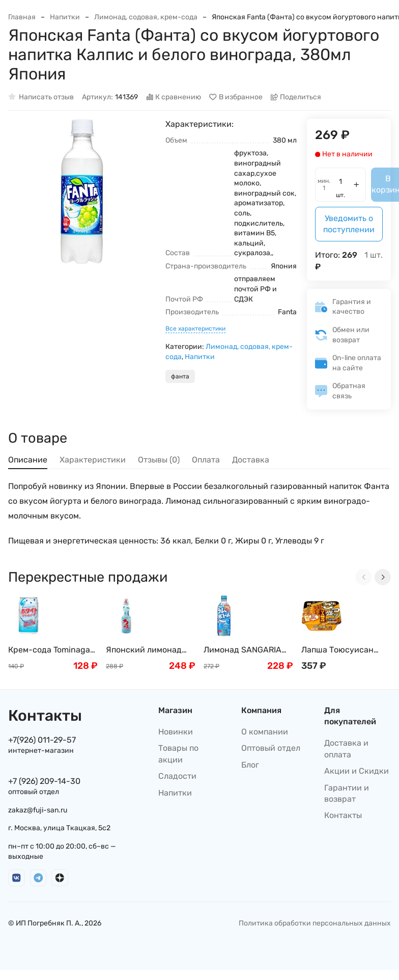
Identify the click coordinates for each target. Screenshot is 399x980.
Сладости (177, 776)
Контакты (343, 815)
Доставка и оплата (346, 748)
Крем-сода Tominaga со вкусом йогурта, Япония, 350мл (49, 650)
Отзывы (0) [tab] (159, 460)
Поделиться (296, 97)
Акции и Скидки (357, 771)
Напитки (65, 17)
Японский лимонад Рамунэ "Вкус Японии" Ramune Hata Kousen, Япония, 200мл (150, 650)
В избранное (236, 97)
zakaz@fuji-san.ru (38, 810)
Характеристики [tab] (93, 460)
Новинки (176, 732)
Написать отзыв (41, 97)
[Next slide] (383, 577)
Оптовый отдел (271, 748)
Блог (250, 765)
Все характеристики (195, 329)
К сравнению (174, 97)
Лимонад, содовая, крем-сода (146, 17)
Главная (22, 17)
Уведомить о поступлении (349, 224)
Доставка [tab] (251, 460)
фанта (180, 376)
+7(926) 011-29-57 (42, 740)
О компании (265, 732)
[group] (82, 192)
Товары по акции (178, 754)
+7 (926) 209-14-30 (44, 781)
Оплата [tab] (206, 460)
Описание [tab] (28, 460)
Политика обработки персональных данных (315, 923)
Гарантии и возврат (347, 793)
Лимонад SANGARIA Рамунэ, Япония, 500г (247, 650)
